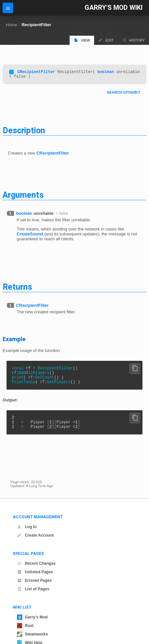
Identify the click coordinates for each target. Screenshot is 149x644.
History (134, 40)
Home (12, 25)
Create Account (35, 535)
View (82, 40)
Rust (25, 626)
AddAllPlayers (34, 376)
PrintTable (24, 387)
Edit (106, 40)
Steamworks (33, 634)
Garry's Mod (32, 617)
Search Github (122, 94)
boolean (106, 73)
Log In (27, 527)
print (18, 382)
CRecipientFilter (36, 73)
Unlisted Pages (35, 572)
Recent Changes (36, 563)
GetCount (45, 382)
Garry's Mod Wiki (114, 8)
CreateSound (30, 236)
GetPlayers (59, 387)
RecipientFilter (36, 25)
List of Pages (33, 589)
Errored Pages (34, 580)
